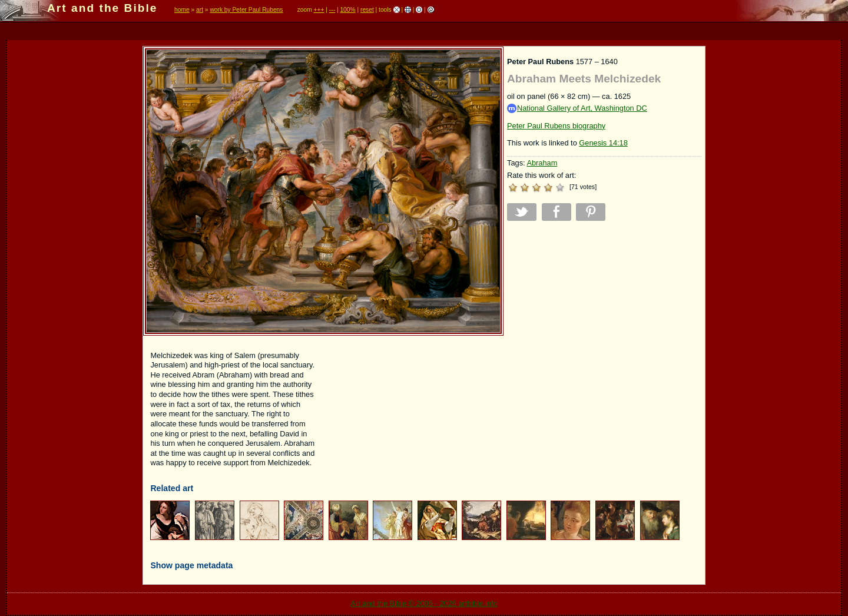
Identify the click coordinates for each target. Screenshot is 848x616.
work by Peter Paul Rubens (246, 10)
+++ (319, 10)
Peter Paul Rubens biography (556, 126)
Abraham (542, 163)
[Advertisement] (604, 312)
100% (347, 10)
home (182, 10)
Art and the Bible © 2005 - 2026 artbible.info (424, 603)
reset (367, 10)
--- (332, 10)
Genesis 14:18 (603, 143)
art (200, 10)
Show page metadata (191, 565)
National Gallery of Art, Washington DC (577, 109)
